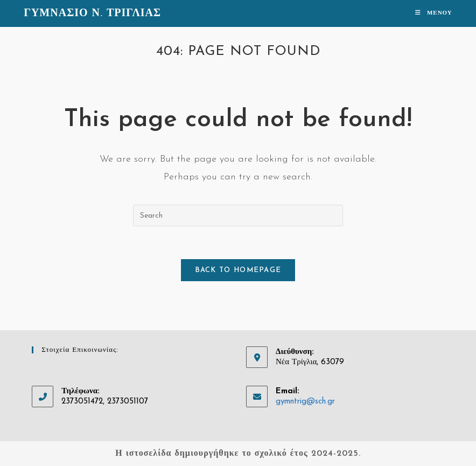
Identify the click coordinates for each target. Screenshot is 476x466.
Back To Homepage (238, 270)
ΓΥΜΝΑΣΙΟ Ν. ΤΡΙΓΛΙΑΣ (92, 13)
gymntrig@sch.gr (305, 402)
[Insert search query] (238, 215)
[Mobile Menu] (434, 13)
